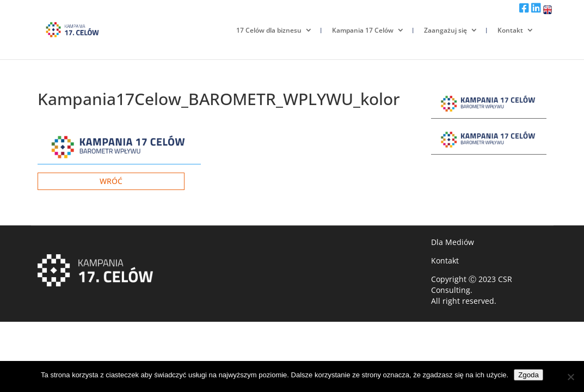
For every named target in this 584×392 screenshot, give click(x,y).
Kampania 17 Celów (363, 30)
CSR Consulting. (472, 284)
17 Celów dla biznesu (269, 30)
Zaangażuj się (445, 30)
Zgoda (528, 375)
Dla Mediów (453, 242)
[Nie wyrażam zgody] (570, 377)
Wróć (111, 181)
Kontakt (510, 30)
